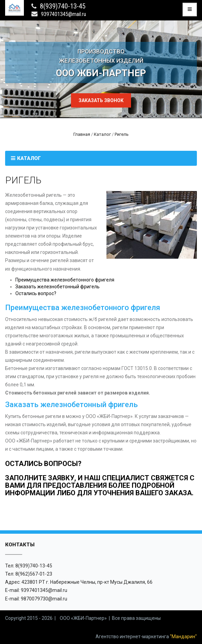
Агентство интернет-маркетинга (146, 637)
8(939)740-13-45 (63, 6)
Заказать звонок (101, 100)
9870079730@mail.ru (44, 599)
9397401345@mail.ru (63, 14)
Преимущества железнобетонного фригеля (65, 280)
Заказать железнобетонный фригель (57, 287)
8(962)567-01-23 (34, 574)
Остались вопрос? (36, 293)
